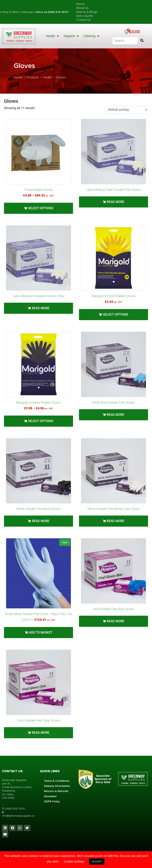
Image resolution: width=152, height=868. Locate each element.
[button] (53, 36)
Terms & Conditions (57, 781)
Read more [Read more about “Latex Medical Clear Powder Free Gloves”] (116, 202)
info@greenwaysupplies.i (17, 816)
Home (80, 4)
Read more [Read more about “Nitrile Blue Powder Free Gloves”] (116, 415)
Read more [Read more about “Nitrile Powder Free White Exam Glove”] (116, 521)
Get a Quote (85, 16)
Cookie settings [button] (74, 861)
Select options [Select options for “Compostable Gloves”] (41, 208)
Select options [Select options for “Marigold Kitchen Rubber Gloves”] (116, 314)
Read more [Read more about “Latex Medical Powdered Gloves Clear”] (41, 308)
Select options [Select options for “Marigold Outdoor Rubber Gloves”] (41, 421)
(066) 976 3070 (15, 809)
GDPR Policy (52, 801)
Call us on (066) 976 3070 (51, 12)
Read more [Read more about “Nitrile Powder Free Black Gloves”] (41, 521)
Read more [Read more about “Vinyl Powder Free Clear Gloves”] (41, 733)
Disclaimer (50, 796)
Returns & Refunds (56, 791)
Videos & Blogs (87, 12)
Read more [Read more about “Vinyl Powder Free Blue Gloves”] (116, 621)
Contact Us (83, 20)
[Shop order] (126, 110)
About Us (82, 8)
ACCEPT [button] (97, 862)
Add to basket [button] (41, 632)
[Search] (142, 41)
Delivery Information (57, 786)
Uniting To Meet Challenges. (17, 12)
